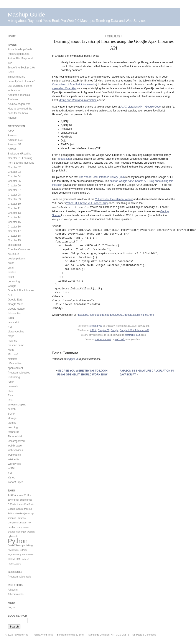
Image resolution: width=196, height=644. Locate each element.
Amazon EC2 (16, 140)
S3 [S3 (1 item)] (18, 550)
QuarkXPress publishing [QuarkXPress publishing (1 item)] (20, 545)
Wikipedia (13, 459)
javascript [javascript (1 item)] (29, 513)
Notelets (13, 359)
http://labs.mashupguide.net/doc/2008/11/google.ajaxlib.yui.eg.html (115, 314)
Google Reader (17, 309)
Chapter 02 (14, 167)
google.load (64, 159)
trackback (120, 339)
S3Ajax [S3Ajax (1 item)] (24, 550)
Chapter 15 (14, 222)
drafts (11, 263)
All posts (13, 590)
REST (11, 391)
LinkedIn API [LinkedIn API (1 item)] (25, 523)
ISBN (11, 318)
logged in (73, 359)
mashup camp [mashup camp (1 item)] (15, 527)
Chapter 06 (14, 186)
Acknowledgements (19, 104)
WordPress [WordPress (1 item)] (28, 554)
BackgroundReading (20, 154)
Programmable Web (19, 577)
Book (11, 72)
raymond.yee (95, 325)
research (13, 386)
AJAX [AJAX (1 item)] (11, 495)
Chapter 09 (14, 199)
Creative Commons (19, 249)
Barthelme (62, 635)
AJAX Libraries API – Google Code (141, 107)
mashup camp (16, 345)
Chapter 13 (14, 213)
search (12, 409)
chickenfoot (14, 245)
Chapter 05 (14, 181)
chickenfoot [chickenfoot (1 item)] (26, 500)
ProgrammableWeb (19, 373)
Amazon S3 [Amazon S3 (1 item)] (20, 495)
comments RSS (133, 334)
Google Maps (16, 304)
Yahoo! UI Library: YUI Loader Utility (87, 203)
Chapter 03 (14, 172)
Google (114, 330)
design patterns (17, 259)
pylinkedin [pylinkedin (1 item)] (13, 536)
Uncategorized (16, 441)
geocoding (14, 281)
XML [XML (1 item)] (19, 559)
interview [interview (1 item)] (19, 513)
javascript (13, 322)
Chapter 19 (14, 240)
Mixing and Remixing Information (78, 100)
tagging (12, 423)
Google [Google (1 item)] (12, 509)
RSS (11, 400)
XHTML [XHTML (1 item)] (12, 559)
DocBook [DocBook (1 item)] (29, 504)
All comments (16, 594)
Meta (11, 350)
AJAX (93, 330)
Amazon (13, 135)
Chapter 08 (104, 330)
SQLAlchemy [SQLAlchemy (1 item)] (15, 554)
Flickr (11, 277)
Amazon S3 (15, 144)
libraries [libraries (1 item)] (12, 518)
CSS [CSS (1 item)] (10, 504)
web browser (15, 446)
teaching (13, 427)
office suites (15, 363)
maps (11, 336)
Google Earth (16, 300)
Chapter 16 (14, 227)
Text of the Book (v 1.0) (21, 68)
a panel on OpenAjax (64, 88)
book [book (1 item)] (17, 500)
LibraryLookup (16, 332)
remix (11, 382)
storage (12, 418)
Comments (150, 635)
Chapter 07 (14, 190)
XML (11, 473)
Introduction (15, 313)
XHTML (115, 635)
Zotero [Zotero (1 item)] (18, 564)
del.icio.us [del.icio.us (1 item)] (18, 504)
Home (12, 36)
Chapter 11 (14, 208)
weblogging (14, 455)
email (11, 268)
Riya (10, 395)
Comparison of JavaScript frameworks (74, 85)
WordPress (14, 464)
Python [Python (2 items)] (18, 541)
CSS (124, 635)
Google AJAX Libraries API (134, 330)
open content (15, 368)
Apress (12, 149)
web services (15, 450)
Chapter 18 (14, 236)
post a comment (103, 339)
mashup (12, 341)
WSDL (12, 468)
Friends (12, 118)
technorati (14, 432)
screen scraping (17, 405)
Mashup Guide (26, 15)
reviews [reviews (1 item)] (12, 550)
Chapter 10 (14, 204)
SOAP (11, 414)
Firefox (12, 272)
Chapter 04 (14, 176)
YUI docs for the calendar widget (114, 199)
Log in (11, 607)
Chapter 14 (14, 217)
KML (11, 327)
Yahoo (12, 478)
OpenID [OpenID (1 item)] (31, 532)
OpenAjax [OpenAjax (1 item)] (21, 532)
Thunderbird (15, 437)
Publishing (14, 377)
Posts (139, 635)
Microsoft (13, 354)
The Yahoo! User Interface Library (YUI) (102, 177)
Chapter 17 (14, 231)
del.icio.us (14, 254)
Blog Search (17, 616)
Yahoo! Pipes (16, 482)
